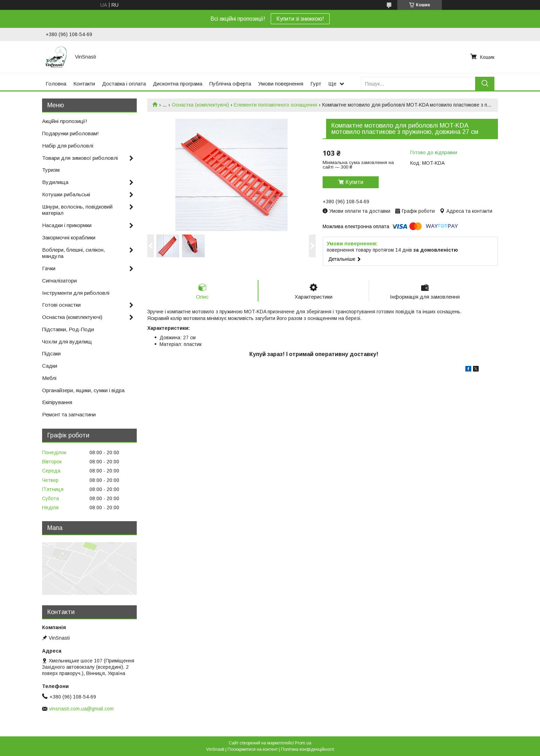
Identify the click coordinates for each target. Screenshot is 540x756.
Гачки (49, 268)
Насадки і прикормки (67, 225)
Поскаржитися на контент (253, 749)
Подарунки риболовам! (70, 133)
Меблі (49, 378)
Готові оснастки (61, 305)
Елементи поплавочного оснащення (275, 105)
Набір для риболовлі (68, 146)
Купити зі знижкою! (300, 19)
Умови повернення (281, 84)
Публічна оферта (230, 84)
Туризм (51, 170)
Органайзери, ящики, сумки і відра (83, 390)
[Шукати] (485, 84)
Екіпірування (57, 402)
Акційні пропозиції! (65, 121)
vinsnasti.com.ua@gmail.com (81, 709)
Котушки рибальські (66, 194)
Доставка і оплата (124, 84)
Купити (354, 182)
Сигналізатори (59, 281)
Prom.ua (303, 743)
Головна (56, 84)
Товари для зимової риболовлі (80, 158)
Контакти (84, 84)
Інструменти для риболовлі (76, 293)
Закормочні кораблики (69, 237)
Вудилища (55, 182)
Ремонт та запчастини (69, 414)
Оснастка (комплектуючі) (200, 105)
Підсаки (51, 353)
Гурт (316, 84)
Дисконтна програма (178, 84)
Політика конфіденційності (308, 749)
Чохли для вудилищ (67, 342)
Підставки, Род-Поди (68, 329)
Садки (50, 366)
